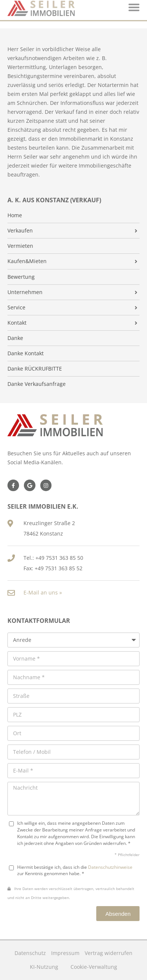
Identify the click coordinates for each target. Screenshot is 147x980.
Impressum (65, 953)
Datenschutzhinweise (110, 867)
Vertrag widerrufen (109, 953)
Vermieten (20, 246)
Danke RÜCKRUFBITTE (35, 369)
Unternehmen (25, 292)
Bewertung (21, 277)
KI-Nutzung (44, 967)
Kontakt (17, 323)
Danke (15, 338)
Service (16, 308)
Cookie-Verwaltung (94, 967)
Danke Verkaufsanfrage (37, 384)
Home (15, 215)
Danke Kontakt (26, 353)
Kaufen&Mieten (27, 261)
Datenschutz (30, 953)
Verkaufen (20, 231)
